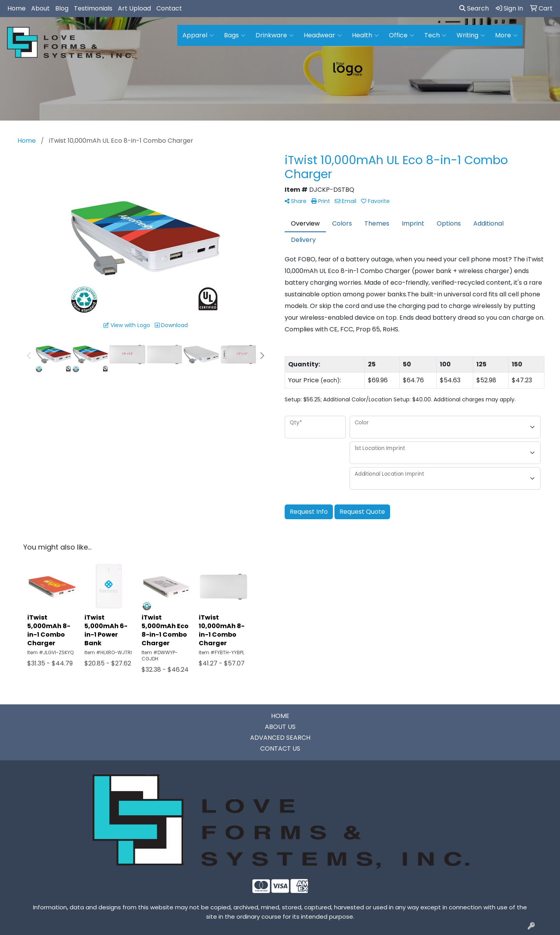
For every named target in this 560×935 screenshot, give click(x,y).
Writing (471, 35)
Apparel (198, 35)
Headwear (323, 35)
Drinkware (275, 35)
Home (17, 8)
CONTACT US (280, 749)
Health (365, 35)
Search (474, 8)
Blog (62, 8)
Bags (235, 35)
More (506, 35)
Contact (169, 8)
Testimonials (93, 8)
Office (402, 35)
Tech (435, 35)
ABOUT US (280, 727)
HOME (280, 716)
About (40, 8)
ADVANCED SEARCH (280, 738)
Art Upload (134, 8)
